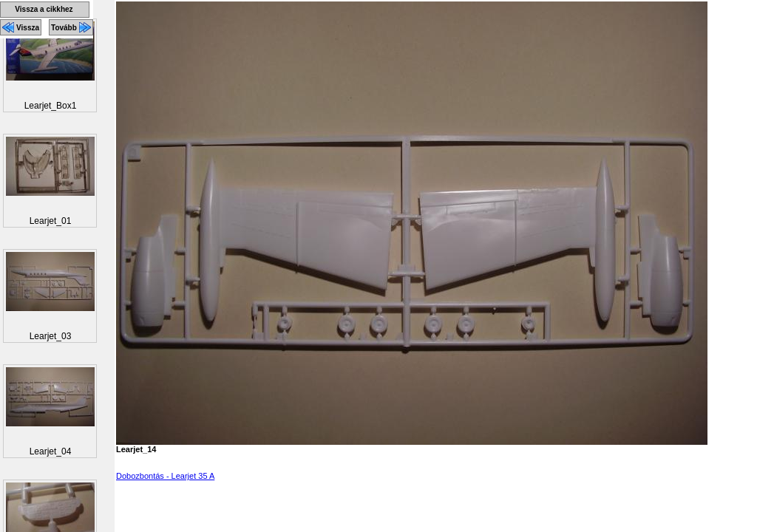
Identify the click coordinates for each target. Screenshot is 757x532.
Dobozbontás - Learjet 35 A (165, 476)
